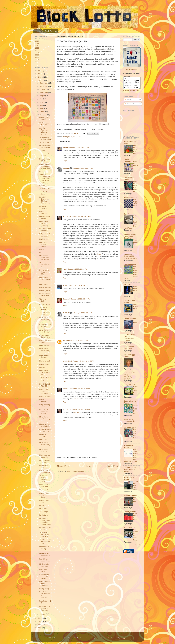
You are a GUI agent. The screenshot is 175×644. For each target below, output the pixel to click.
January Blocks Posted (45, 308)
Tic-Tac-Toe (77, 137)
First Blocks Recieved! (44, 486)
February (43, 115)
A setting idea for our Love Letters (46, 576)
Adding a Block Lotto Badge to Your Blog (45, 166)
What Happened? (136, 309)
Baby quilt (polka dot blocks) (45, 235)
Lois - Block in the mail (44, 461)
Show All (137, 547)
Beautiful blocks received (45, 326)
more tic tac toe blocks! (45, 155)
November (44, 86)
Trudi (65, 285)
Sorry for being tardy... (45, 406)
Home (38, 31)
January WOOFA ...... (135, 411)
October (43, 89)
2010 (37, 46)
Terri (65, 340)
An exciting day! (45, 189)
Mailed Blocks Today (44, 435)
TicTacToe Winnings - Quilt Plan (44, 534)
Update (42, 186)
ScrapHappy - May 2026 (136, 205)
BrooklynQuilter (130, 514)
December (44, 83)
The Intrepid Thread (129, 448)
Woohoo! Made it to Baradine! (136, 189)
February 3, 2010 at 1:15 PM (77, 269)
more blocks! (44, 345)
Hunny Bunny (44, 589)
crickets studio (130, 470)
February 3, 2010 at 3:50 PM (80, 299)
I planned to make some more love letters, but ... (45, 521)
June (42, 102)
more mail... (44, 440)
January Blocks (45, 304)
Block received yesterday (45, 456)
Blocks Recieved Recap (45, 341)
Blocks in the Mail (44, 501)
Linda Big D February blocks (44, 412)
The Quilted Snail (131, 200)
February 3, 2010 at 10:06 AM (80, 216)
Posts (128, 102)
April (42, 109)
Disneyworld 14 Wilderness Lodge (136, 537)
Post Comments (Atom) (76, 471)
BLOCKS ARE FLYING (45, 385)
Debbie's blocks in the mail (45, 430)
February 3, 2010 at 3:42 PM (78, 285)
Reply (65, 161)
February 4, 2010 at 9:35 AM (79, 389)
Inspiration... (44, 515)
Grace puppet (136, 244)
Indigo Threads (130, 387)
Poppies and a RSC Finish (135, 152)
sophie (66, 216)
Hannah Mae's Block (45, 160)
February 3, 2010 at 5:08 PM (83, 313)
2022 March (128, 351)
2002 (37, 62)
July (41, 99)
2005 (37, 57)
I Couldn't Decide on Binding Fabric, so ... (45, 200)
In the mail (43, 509)
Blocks (42, 249)
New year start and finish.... (136, 436)
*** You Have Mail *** (44, 124)
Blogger (123, 638)
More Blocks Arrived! (44, 451)
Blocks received (45, 396)
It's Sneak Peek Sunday (45, 230)
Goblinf (66, 168)
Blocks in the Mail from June (44, 495)
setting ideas (68, 137)
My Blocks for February (44, 565)
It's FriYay (136, 167)
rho (64, 269)
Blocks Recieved (45, 288)
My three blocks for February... (45, 146)
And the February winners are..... (44, 131)
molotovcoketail (105, 638)
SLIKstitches (129, 349)
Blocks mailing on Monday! (45, 471)
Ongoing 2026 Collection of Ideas (130, 259)
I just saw (76, 399)
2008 (37, 50)
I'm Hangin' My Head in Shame (45, 272)
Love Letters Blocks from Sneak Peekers (45, 595)
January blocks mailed (45, 314)
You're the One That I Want (135, 488)
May (42, 105)
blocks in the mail (44, 466)
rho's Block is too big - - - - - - (45, 549)
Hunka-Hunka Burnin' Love (45, 336)
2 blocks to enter (45, 378)
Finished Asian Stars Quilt (45, 295)
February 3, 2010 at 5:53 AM (79, 147)
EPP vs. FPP (135, 502)
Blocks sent (44, 490)
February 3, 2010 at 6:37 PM (78, 340)
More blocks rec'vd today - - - (45, 279)
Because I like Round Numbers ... (45, 583)
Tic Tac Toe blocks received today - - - (44, 479)
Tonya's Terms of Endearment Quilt (46, 541)
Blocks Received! (44, 212)
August (43, 96)
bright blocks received (44, 357)
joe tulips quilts (130, 429)
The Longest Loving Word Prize (45, 265)
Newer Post (63, 466)
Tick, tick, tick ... (45, 142)
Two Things (44, 512)
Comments (130, 106)
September (44, 93)
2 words (42, 151)
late (41, 253)
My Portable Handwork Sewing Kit (44, 258)
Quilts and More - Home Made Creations (131, 238)
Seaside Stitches (130, 498)
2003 (37, 59)
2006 (37, 55)
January (43, 614)
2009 (37, 48)
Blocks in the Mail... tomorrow (44, 391)
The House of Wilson (129, 481)
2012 (37, 41)
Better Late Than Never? (135, 393)
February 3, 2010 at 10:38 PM (84, 361)
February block (45, 291)
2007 (37, 53)
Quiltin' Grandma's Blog (130, 163)
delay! (42, 381)
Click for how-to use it (131, 93)
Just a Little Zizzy (131, 530)
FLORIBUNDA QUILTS (129, 338)
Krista (65, 147)
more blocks (44, 284)
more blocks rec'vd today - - (45, 320)
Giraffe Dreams (130, 321)
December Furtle (135, 290)
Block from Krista (43, 570)
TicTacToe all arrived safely (45, 138)
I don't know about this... (45, 560)
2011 (37, 43)
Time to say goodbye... (128, 380)
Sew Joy (127, 216)
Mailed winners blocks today (45, 425)
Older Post (112, 466)
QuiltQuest (128, 256)
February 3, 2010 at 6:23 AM (83, 168)
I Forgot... (43, 367)
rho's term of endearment (45, 555)
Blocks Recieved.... (45, 401)
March (42, 112)
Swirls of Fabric (130, 266)
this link (76, 413)
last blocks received (43, 207)
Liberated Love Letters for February (45, 608)
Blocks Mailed (44, 364)
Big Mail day (44, 239)
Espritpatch (128, 287)
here (99, 254)
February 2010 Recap (45, 119)
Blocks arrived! (45, 361)
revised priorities (130, 423)
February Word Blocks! (45, 217)
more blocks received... (44, 331)
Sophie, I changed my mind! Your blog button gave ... (45, 178)
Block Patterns (51, 31)
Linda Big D (68, 361)
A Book (135, 324)
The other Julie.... (43, 300)
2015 (40, 71)
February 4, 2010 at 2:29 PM (79, 409)
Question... (43, 505)
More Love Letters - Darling (43, 244)
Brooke (66, 299)
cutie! (41, 171)
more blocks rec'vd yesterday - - (45, 224)
